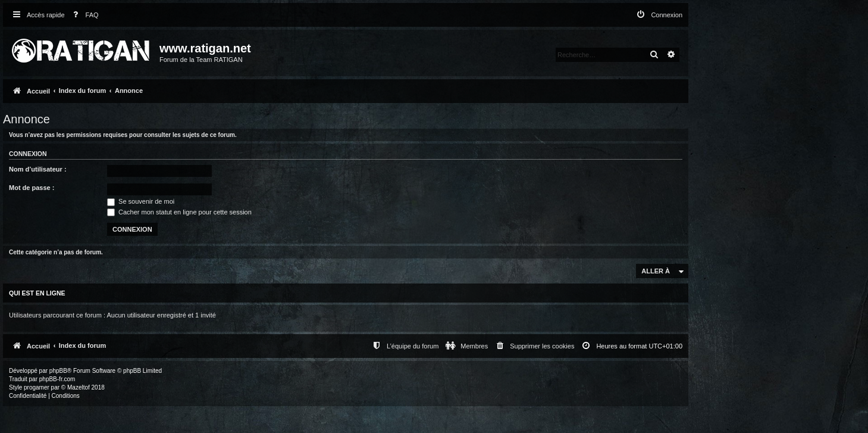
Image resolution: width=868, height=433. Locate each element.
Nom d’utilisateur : (38, 169)
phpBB (58, 371)
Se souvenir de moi (141, 201)
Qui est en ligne (37, 293)
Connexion (28, 154)
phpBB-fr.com (57, 379)
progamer (37, 387)
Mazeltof (79, 387)
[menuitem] (83, 15)
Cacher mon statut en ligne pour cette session (179, 212)
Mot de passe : (32, 188)
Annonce (26, 119)
